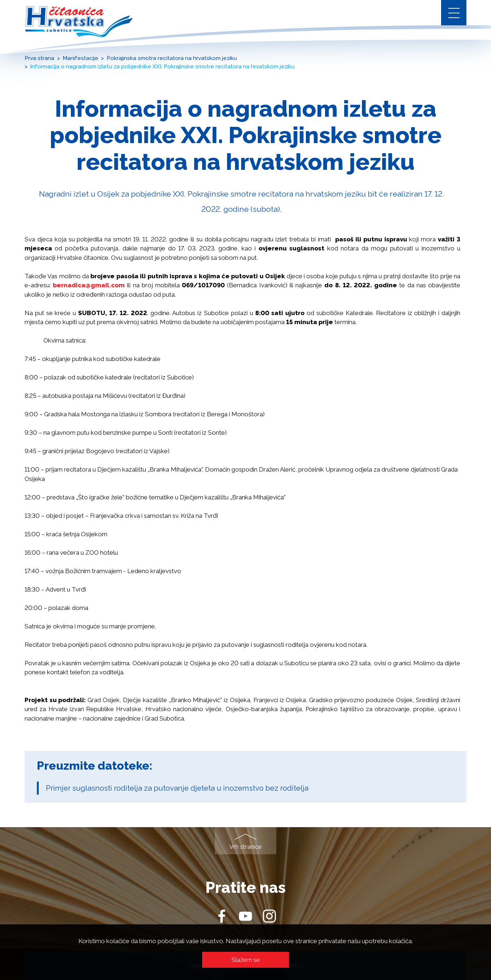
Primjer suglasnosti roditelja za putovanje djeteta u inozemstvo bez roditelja (177, 788)
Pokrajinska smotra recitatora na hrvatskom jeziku (172, 58)
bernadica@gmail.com (89, 285)
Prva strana (39, 58)
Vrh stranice (245, 847)
